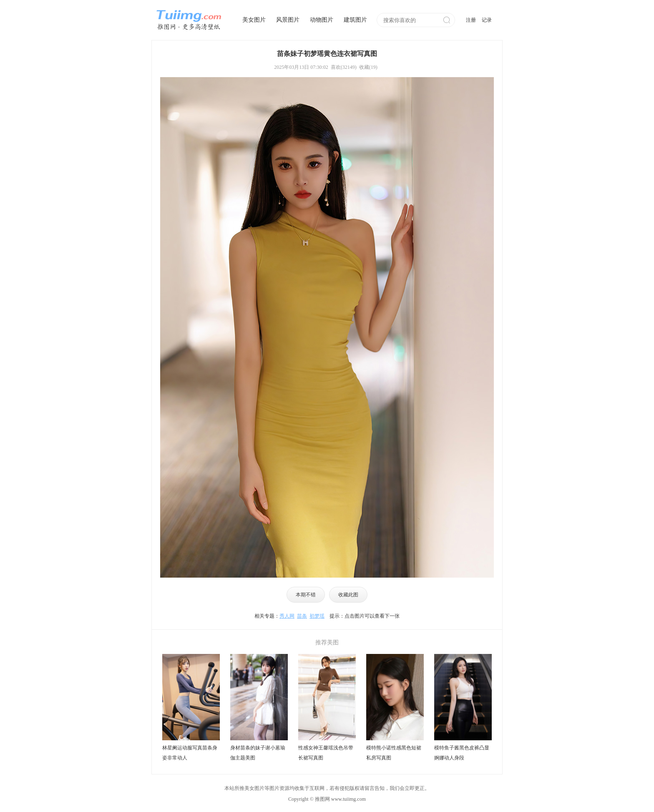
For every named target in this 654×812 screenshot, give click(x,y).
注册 (471, 20)
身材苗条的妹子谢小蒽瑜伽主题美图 (258, 753)
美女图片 (254, 20)
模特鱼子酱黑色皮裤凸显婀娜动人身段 (462, 753)
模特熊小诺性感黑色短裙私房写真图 (394, 753)
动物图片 (322, 20)
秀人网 (287, 616)
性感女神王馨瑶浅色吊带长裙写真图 (326, 753)
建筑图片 (355, 20)
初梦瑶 (317, 616)
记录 (487, 20)
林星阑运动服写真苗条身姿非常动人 (190, 753)
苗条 (302, 616)
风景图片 (288, 20)
